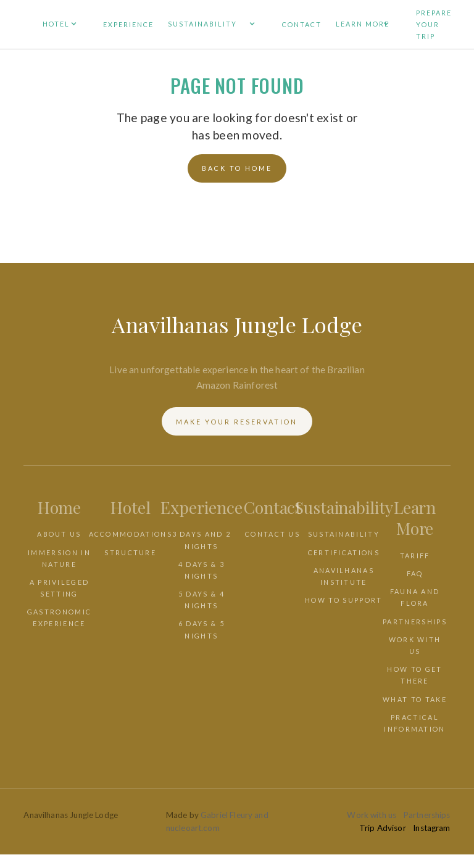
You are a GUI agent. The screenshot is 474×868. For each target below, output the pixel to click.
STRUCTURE (130, 552)
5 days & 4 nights (202, 600)
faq (415, 573)
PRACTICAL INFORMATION (414, 723)
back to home (237, 168)
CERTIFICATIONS (344, 552)
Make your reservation (237, 422)
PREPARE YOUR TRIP (434, 24)
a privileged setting (60, 588)
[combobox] (237, 861)
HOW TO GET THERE (414, 675)
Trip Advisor (383, 828)
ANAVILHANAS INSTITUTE (344, 576)
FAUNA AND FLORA (415, 597)
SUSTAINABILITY (344, 534)
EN (5, 861)
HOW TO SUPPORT (343, 600)
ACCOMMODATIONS (131, 534)
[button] (66, 24)
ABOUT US (59, 534)
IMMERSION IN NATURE (59, 558)
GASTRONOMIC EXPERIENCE (59, 618)
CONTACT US (272, 534)
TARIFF (415, 556)
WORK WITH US (415, 645)
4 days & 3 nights (202, 570)
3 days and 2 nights (202, 540)
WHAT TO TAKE (415, 699)
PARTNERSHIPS (415, 622)
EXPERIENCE (128, 24)
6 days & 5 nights (202, 629)
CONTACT (302, 24)
